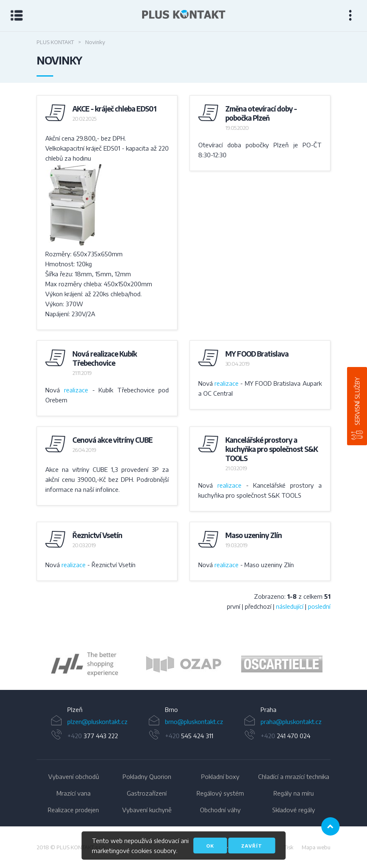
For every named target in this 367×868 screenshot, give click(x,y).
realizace (76, 390)
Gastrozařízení (147, 793)
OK (210, 846)
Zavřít (252, 846)
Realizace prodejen (73, 810)
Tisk (289, 847)
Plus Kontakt (55, 42)
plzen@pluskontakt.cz (97, 722)
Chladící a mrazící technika (294, 776)
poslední (319, 606)
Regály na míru (294, 793)
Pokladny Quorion (147, 776)
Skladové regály (294, 810)
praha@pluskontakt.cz (291, 722)
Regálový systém (220, 793)
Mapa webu (316, 847)
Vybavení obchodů (74, 776)
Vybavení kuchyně (147, 810)
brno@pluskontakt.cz (194, 722)
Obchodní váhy (220, 810)
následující (290, 606)
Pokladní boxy (220, 776)
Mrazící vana (74, 793)
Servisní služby (357, 401)
